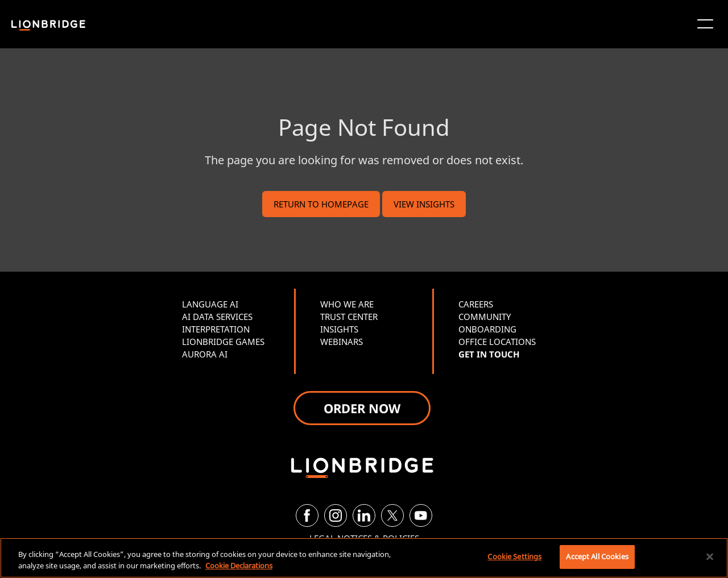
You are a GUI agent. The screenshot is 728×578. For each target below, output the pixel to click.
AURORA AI (205, 354)
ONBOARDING (487, 329)
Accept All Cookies (597, 556)
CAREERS (476, 304)
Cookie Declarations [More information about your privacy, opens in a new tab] (239, 565)
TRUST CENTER (349, 317)
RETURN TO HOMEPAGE (321, 204)
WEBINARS (342, 342)
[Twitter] (392, 515)
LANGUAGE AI (210, 304)
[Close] (710, 556)
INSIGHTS (339, 329)
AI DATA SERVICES (217, 317)
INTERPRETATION (216, 329)
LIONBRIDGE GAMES (223, 342)
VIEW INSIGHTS (424, 204)
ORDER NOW (362, 408)
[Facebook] (307, 515)
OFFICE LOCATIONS (497, 342)
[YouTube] (421, 515)
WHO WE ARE (347, 304)
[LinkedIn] (364, 515)
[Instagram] (336, 515)
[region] (364, 558)
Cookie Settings (514, 556)
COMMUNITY (485, 317)
